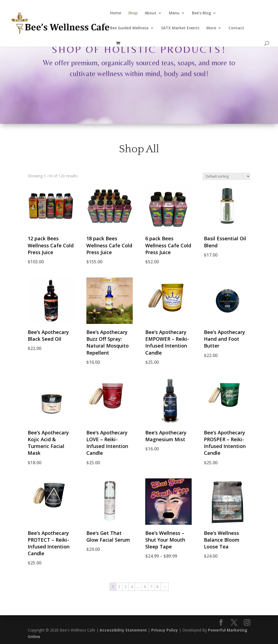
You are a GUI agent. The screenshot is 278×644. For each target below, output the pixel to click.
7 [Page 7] (151, 587)
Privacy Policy (165, 630)
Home (116, 13)
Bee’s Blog (201, 13)
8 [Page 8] (157, 587)
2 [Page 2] (119, 587)
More (211, 28)
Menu (174, 13)
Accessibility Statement (123, 630)
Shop (133, 13)
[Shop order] (226, 176)
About (151, 13)
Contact (236, 28)
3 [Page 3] (125, 587)
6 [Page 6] (145, 587)
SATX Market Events (180, 28)
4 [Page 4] (132, 587)
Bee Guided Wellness (129, 28)
